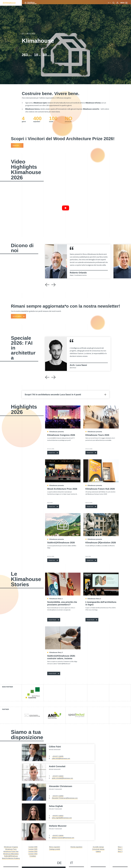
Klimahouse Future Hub (11, 852)
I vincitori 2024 (33, 852)
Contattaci (33, 856)
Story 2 (120, 849)
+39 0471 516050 (58, 796)
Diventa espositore (76, 847)
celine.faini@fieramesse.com (61, 758)
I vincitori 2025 (33, 849)
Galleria (98, 852)
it (109, 3)
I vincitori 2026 (33, 847)
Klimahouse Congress (11, 847)
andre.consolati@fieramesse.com (62, 778)
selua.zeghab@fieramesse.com (62, 818)
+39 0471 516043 (58, 776)
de (59, 863)
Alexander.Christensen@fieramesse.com (65, 798)
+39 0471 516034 (58, 836)
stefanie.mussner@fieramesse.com (63, 838)
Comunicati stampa (98, 849)
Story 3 (120, 852)
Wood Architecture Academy (11, 858)
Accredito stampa (98, 847)
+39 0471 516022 (58, 816)
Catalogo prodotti (55, 849)
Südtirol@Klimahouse (11, 856)
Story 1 (120, 847)
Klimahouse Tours (11, 849)
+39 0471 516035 (58, 756)
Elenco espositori (55, 847)
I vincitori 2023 (33, 854)
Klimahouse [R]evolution (11, 854)
